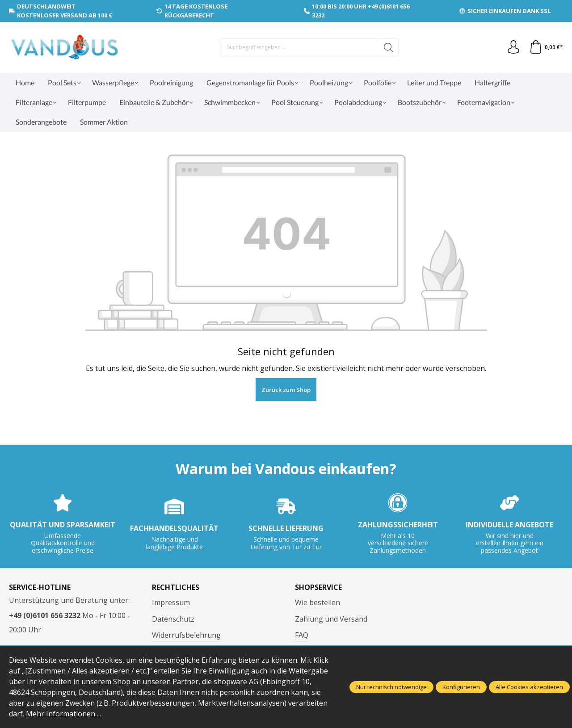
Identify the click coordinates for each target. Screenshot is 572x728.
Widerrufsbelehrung (186, 635)
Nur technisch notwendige (391, 687)
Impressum (171, 602)
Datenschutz (173, 619)
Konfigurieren (461, 687)
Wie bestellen (318, 602)
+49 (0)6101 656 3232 (45, 615)
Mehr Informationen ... (63, 714)
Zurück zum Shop (286, 390)
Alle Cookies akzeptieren (529, 687)
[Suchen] (389, 47)
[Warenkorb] (546, 47)
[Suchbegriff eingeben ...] (299, 47)
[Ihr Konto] (513, 47)
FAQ (302, 635)
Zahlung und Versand (331, 619)
